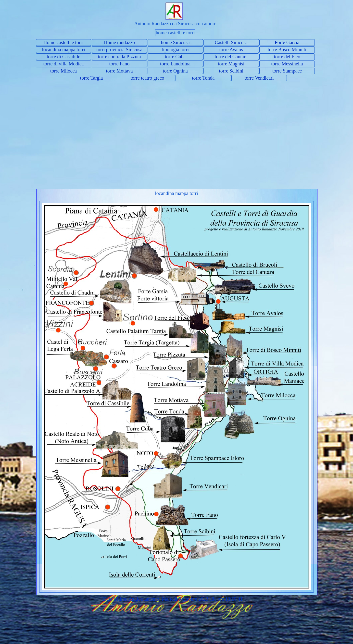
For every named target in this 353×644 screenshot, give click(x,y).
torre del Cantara (231, 57)
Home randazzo (119, 42)
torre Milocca (63, 71)
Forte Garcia (287, 42)
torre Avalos (231, 49)
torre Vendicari (259, 78)
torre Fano (120, 64)
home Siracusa (175, 42)
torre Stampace (287, 71)
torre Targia (92, 78)
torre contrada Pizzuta (119, 57)
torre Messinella (287, 64)
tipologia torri (175, 49)
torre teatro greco (147, 78)
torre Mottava (119, 71)
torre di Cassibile (64, 57)
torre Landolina (175, 64)
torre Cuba (175, 57)
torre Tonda (203, 78)
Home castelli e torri (63, 42)
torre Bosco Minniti (287, 49)
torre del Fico (287, 57)
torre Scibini (231, 71)
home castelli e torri (175, 33)
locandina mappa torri (63, 49)
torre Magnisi (231, 64)
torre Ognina (175, 71)
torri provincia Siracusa (119, 49)
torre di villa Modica (64, 64)
